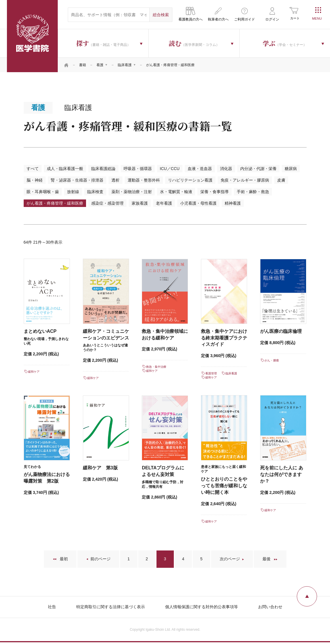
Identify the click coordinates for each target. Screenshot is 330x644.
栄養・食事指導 (215, 192)
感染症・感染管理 (107, 203)
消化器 (226, 169)
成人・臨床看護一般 (65, 169)
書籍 (83, 65)
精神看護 (233, 203)
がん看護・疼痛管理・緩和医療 (55, 203)
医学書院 (32, 36)
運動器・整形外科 (144, 180)
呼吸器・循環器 (138, 169)
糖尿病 (291, 169)
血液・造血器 (200, 169)
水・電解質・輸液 (176, 192)
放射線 (73, 192)
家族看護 (140, 203)
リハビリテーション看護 (190, 180)
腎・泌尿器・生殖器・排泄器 (77, 180)
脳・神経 (35, 180)
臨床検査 (95, 192)
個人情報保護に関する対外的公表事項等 (202, 607)
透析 (115, 180)
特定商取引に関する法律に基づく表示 (111, 607)
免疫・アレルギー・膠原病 (245, 180)
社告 (52, 607)
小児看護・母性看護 (198, 203)
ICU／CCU (170, 169)
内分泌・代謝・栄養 (258, 169)
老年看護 (164, 203)
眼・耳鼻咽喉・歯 (43, 192)
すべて (33, 169)
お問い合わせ (270, 607)
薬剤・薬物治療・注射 (132, 192)
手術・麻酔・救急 (253, 192)
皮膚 (281, 180)
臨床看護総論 (103, 169)
